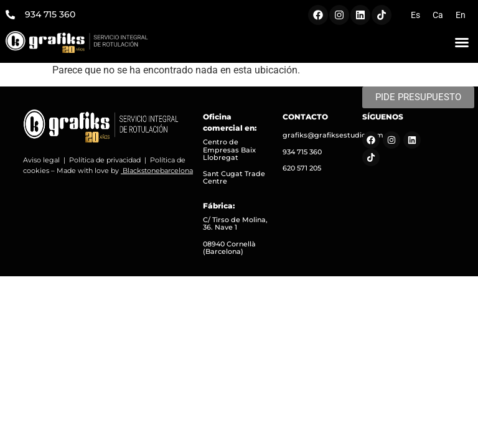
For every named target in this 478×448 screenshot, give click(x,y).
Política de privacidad (105, 160)
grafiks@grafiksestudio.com (333, 135)
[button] (462, 42)
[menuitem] (415, 15)
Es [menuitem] (415, 15)
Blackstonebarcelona (158, 170)
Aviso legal (41, 160)
